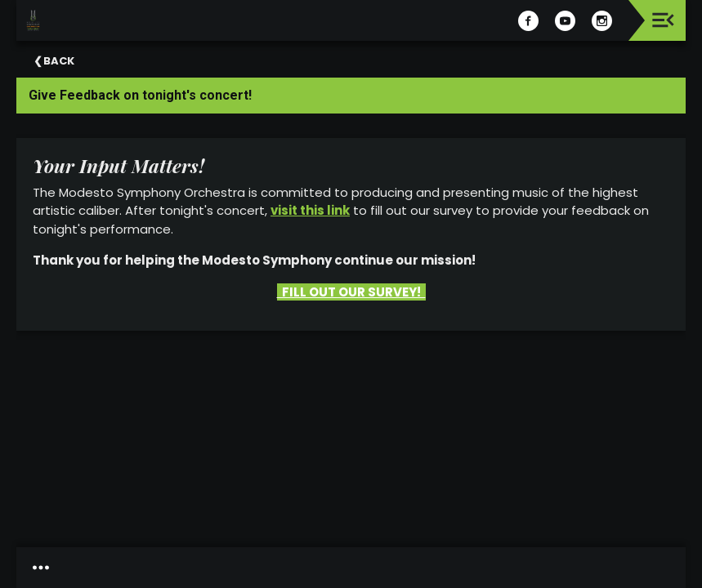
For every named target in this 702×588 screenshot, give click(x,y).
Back (59, 61)
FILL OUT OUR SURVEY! (351, 292)
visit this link (310, 210)
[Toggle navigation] (663, 20)
